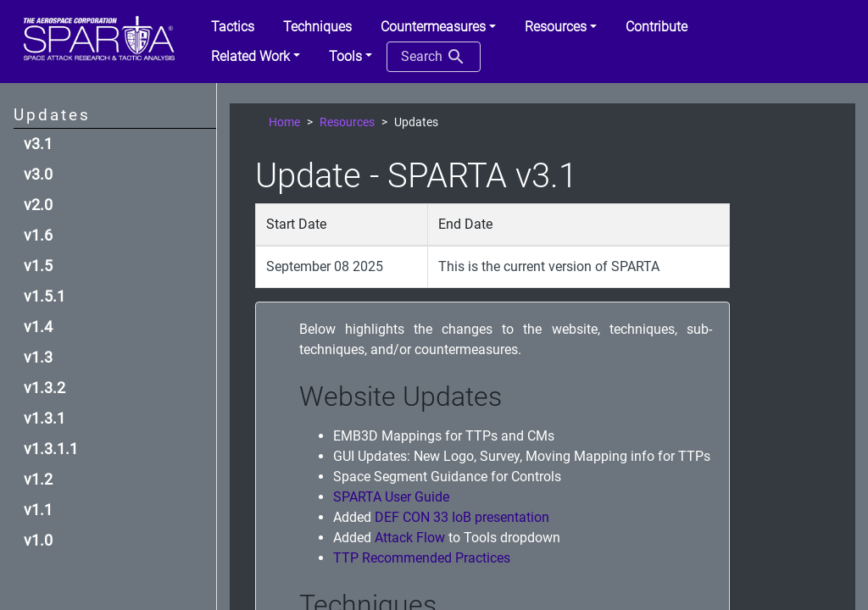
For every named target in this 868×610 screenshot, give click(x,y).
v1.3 (38, 358)
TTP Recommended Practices (422, 558)
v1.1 (38, 510)
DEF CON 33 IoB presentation (462, 517)
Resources (347, 122)
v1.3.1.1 (51, 449)
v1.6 (38, 236)
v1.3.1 (45, 419)
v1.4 (38, 327)
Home (284, 122)
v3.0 (38, 175)
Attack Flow (410, 538)
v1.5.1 (45, 297)
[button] (438, 27)
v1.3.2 (45, 388)
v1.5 (38, 266)
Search (434, 57)
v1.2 (38, 480)
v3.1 (38, 144)
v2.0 (38, 205)
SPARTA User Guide (391, 497)
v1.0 (38, 541)
